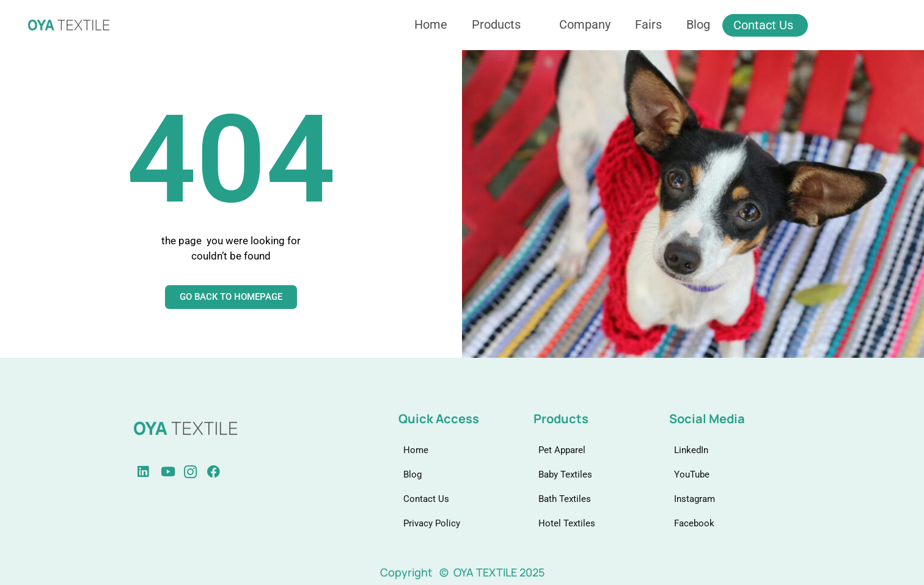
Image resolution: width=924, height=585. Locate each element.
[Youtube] (150, 472)
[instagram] (174, 472)
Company (585, 24)
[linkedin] (127, 472)
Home (431, 24)
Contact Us (763, 25)
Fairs (648, 24)
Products (501, 24)
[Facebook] (197, 472)
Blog (698, 24)
